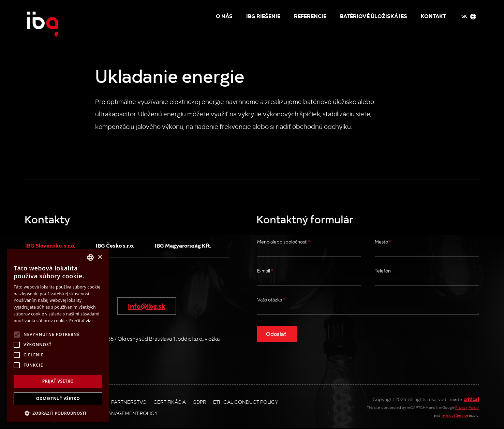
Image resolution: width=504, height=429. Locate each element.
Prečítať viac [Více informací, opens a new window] (81, 321)
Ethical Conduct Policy (246, 402)
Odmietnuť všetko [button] (58, 398)
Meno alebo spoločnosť (283, 242)
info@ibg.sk (147, 306)
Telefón (383, 271)
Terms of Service (455, 415)
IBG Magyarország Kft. (183, 245)
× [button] (100, 257)
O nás (224, 16)
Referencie (310, 16)
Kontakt (433, 16)
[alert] (58, 336)
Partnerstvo (129, 402)
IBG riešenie (263, 16)
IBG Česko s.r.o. (115, 245)
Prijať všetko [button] (58, 381)
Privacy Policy (467, 407)
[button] (58, 412)
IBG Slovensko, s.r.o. (50, 245)
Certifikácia (170, 402)
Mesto (383, 242)
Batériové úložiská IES (374, 16)
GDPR (199, 402)
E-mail (265, 271)
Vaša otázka (271, 300)
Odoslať (276, 334)
